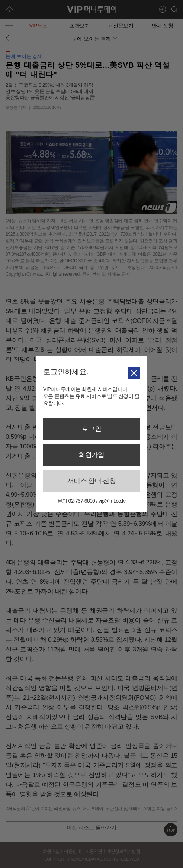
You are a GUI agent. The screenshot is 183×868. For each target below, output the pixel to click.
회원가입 (91, 455)
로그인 (91, 429)
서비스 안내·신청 (91, 481)
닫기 (134, 373)
